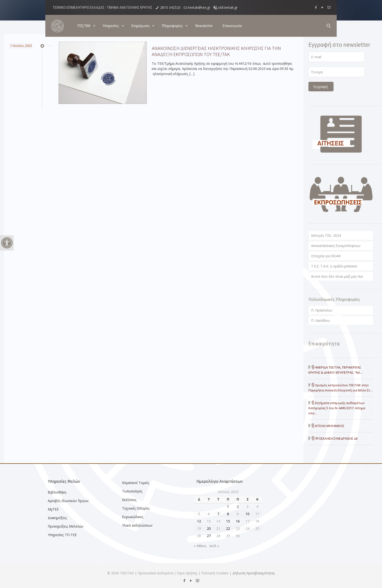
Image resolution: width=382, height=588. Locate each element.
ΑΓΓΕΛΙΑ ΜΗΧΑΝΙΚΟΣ (329, 426)
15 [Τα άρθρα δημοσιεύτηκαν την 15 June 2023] (228, 521)
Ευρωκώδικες (133, 517)
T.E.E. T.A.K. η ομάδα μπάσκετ (334, 266)
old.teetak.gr (228, 7)
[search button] (329, 26)
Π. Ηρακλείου (322, 310)
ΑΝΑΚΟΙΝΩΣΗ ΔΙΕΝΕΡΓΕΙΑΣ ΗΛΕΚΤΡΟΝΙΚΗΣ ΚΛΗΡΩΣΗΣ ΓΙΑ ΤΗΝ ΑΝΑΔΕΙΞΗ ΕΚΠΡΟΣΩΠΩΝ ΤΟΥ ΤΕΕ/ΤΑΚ (216, 51)
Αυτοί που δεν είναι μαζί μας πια (337, 276)
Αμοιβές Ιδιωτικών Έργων (68, 501)
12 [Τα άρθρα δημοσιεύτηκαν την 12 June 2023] (199, 521)
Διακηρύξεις (57, 518)
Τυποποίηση (132, 491)
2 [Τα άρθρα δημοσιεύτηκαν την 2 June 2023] (238, 507)
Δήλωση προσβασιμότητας (254, 573)
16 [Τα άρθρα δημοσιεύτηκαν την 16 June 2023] (238, 521)
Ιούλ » (214, 546)
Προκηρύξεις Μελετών (66, 526)
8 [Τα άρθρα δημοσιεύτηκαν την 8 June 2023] (228, 514)
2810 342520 (170, 7)
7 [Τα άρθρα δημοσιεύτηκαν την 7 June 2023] (218, 514)
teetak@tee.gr (199, 7)
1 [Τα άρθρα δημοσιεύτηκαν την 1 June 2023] (228, 507)
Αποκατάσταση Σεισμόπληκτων (336, 246)
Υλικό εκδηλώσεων (137, 525)
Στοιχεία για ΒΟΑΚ (326, 256)
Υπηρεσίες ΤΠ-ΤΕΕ (62, 535)
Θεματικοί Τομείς (136, 483)
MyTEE (53, 509)
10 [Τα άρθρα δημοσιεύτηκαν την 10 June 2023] (248, 514)
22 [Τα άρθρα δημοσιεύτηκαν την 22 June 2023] (228, 528)
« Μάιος (200, 546)
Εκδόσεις (129, 500)
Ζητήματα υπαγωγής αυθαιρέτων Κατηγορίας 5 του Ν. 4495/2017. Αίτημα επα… (337, 408)
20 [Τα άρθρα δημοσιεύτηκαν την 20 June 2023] (209, 528)
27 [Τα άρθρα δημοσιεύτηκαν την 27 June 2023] (209, 536)
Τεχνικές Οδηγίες (136, 508)
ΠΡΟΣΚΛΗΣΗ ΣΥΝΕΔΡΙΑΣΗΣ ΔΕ (336, 438)
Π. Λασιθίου (320, 320)
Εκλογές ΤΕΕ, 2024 (326, 235)
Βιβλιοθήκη (57, 492)
